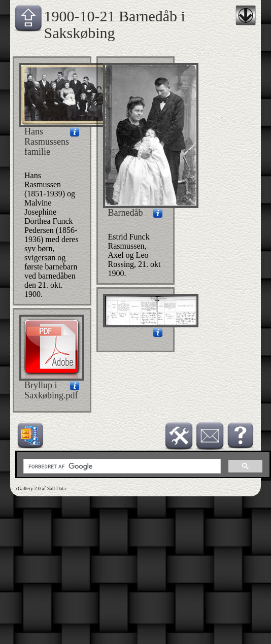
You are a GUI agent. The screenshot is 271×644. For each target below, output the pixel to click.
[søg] (121, 466)
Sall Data (57, 488)
